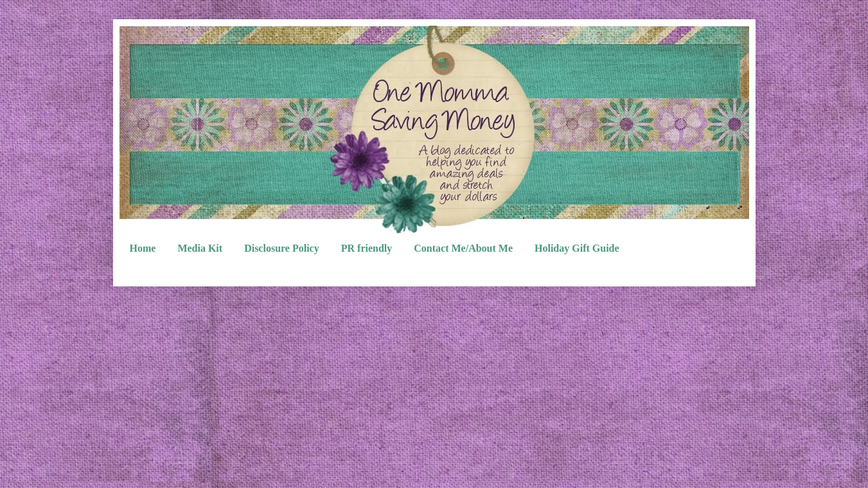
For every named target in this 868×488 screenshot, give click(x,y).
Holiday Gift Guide (577, 248)
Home (143, 248)
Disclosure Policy (282, 248)
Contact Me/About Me (463, 248)
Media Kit (200, 248)
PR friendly (367, 248)
